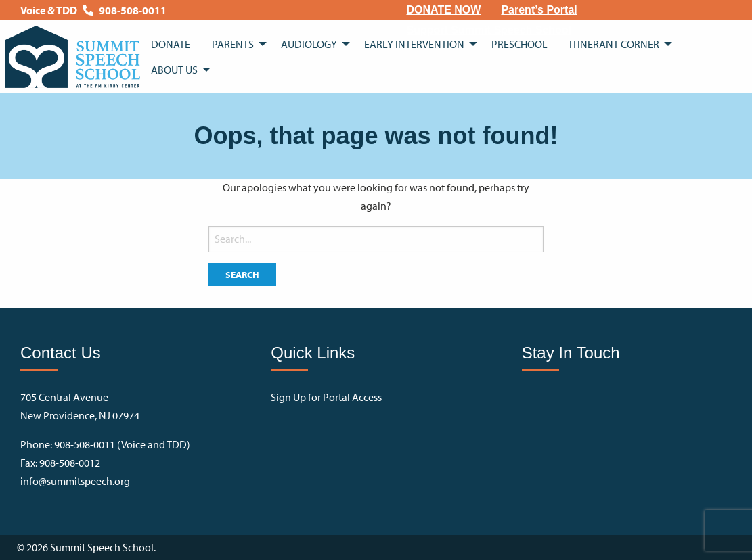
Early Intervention (414, 44)
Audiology (309, 44)
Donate (171, 44)
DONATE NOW (444, 10)
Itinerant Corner (614, 44)
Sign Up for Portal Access (326, 397)
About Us (174, 70)
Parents (233, 44)
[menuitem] (444, 10)
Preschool (519, 44)
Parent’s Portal (539, 10)
